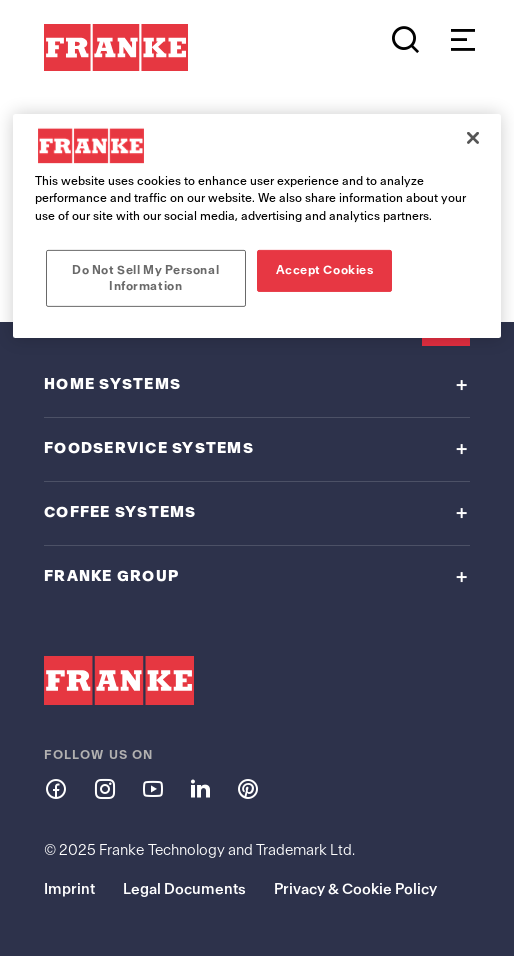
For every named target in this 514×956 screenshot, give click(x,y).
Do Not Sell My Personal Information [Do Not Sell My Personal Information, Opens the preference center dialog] (145, 277)
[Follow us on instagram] (104, 788)
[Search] (405, 40)
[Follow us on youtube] (152, 788)
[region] (257, 226)
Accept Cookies (325, 269)
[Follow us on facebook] (56, 788)
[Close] (473, 138)
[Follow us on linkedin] (200, 788)
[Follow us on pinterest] (248, 788)
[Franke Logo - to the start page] (116, 48)
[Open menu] (458, 40)
